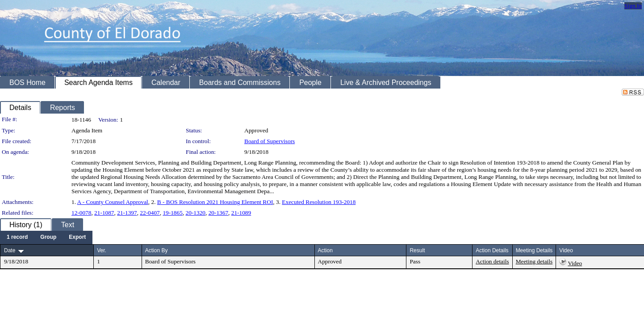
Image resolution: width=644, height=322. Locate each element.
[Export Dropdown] (77, 237)
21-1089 (241, 213)
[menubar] (46, 237)
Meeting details (534, 261)
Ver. (102, 250)
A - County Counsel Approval (113, 202)
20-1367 (218, 213)
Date (10, 250)
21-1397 (127, 213)
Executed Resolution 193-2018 (319, 202)
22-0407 (150, 213)
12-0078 (81, 213)
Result (417, 250)
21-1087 (104, 213)
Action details (492, 261)
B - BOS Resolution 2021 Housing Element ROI (215, 202)
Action (325, 250)
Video (575, 263)
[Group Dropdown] (48, 237)
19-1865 (172, 213)
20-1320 (196, 213)
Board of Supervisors (270, 141)
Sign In (633, 6)
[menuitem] (17, 237)
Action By (157, 250)
